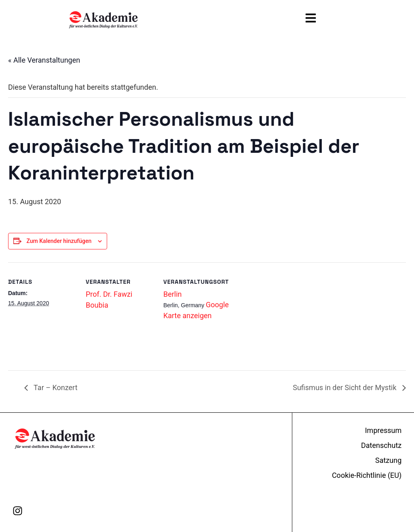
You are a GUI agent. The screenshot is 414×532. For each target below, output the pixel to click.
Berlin (173, 294)
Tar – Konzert (55, 387)
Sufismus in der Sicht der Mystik (345, 387)
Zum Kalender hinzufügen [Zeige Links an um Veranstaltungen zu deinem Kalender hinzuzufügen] (59, 241)
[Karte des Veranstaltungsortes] (284, 346)
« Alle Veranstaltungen (44, 60)
